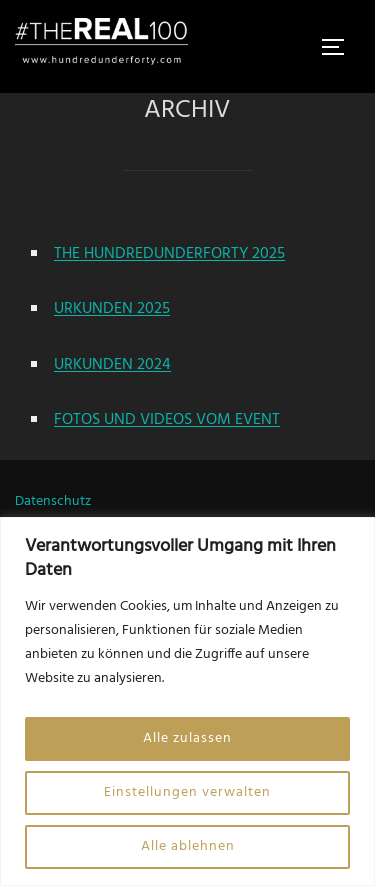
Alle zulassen (187, 738)
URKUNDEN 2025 (112, 309)
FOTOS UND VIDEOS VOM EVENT (167, 420)
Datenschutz (53, 501)
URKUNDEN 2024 (112, 365)
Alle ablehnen (188, 846)
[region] (187, 701)
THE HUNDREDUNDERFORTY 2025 (169, 254)
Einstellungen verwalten (187, 792)
